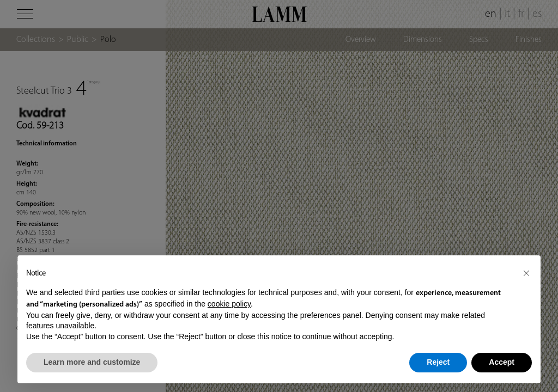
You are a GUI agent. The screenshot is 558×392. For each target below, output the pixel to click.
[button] (526, 273)
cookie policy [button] (229, 304)
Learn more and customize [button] (92, 362)
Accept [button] (502, 362)
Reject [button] (438, 362)
